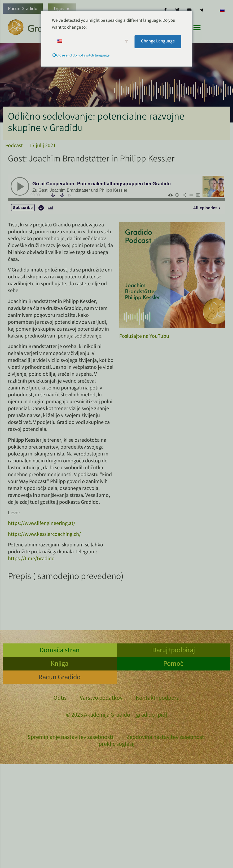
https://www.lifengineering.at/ (42, 524)
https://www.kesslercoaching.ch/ (44, 535)
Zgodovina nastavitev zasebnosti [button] (166, 738)
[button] (197, 28)
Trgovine (62, 9)
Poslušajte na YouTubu (144, 337)
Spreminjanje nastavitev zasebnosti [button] (70, 738)
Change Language (158, 41)
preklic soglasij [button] (117, 745)
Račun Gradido (23, 9)
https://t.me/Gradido (31, 559)
